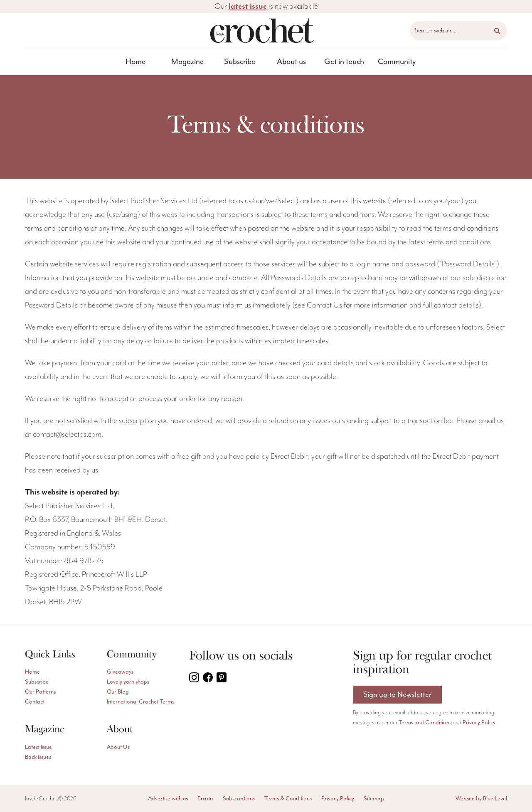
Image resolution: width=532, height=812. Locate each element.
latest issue (248, 6)
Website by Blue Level (481, 798)
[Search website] (458, 31)
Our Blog (118, 692)
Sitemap (374, 798)
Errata (205, 798)
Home (135, 62)
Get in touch (344, 62)
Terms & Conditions (288, 798)
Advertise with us (168, 798)
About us (291, 62)
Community (397, 62)
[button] (497, 31)
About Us (118, 747)
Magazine (187, 62)
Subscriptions (239, 798)
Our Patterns (40, 692)
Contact (35, 702)
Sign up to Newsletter (398, 695)
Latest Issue (38, 747)
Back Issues (38, 757)
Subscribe (240, 62)
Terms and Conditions (425, 723)
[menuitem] (136, 62)
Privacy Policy (479, 723)
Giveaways (120, 672)
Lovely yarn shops (128, 682)
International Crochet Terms (140, 702)
